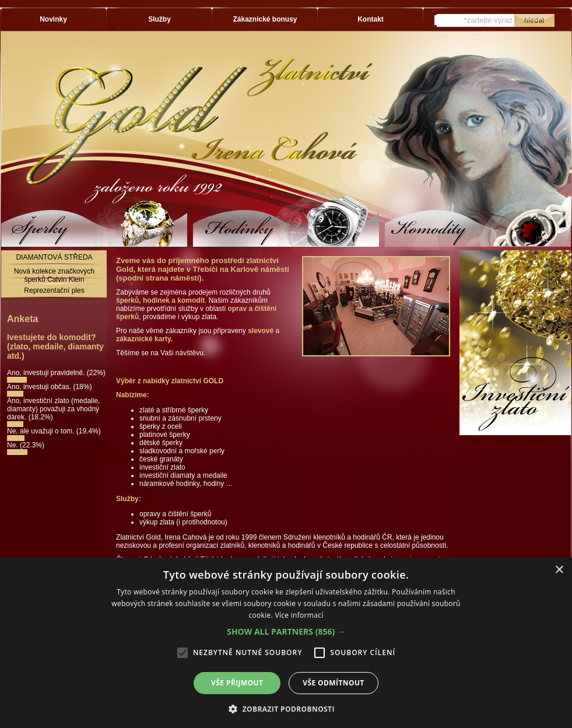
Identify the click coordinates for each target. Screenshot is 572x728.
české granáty (161, 459)
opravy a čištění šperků (175, 514)
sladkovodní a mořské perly (182, 451)
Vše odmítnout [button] (333, 683)
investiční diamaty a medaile (183, 475)
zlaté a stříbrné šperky (174, 410)
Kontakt (371, 19)
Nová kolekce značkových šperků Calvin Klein (54, 275)
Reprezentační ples (54, 290)
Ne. (13, 445)
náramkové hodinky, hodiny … (186, 484)
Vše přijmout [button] (237, 683)
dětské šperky (161, 443)
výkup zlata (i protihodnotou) (183, 522)
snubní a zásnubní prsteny (180, 418)
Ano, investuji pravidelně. (47, 373)
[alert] (286, 643)
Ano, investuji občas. (40, 387)
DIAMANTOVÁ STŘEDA (54, 257)
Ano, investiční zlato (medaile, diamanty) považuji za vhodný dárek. (53, 409)
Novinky (53, 19)
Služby (159, 19)
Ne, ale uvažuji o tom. (42, 431)
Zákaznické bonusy (265, 19)
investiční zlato (162, 467)
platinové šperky (165, 435)
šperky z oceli (161, 426)
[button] (286, 631)
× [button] (559, 570)
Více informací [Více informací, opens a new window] (299, 615)
